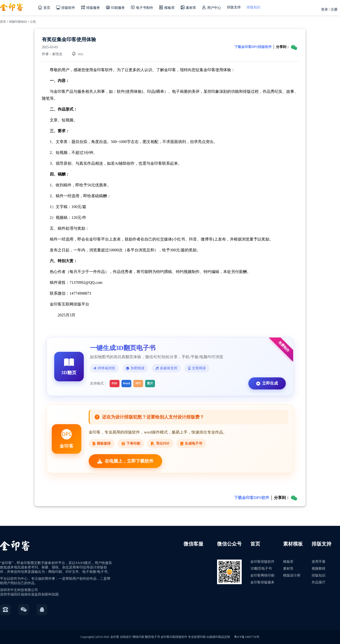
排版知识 (254, 7)
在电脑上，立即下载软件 (125, 461)
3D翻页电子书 (261, 569)
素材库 (288, 569)
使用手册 (319, 562)
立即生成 (267, 383)
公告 (33, 22)
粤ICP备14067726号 (247, 637)
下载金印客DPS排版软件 (253, 47)
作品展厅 (319, 582)
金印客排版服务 (262, 582)
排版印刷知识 (18, 22)
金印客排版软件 (262, 562)
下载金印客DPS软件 (252, 498)
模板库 (288, 562)
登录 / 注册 (329, 9)
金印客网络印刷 (262, 575)
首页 (3, 22)
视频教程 (319, 569)
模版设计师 (292, 575)
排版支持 (234, 7)
